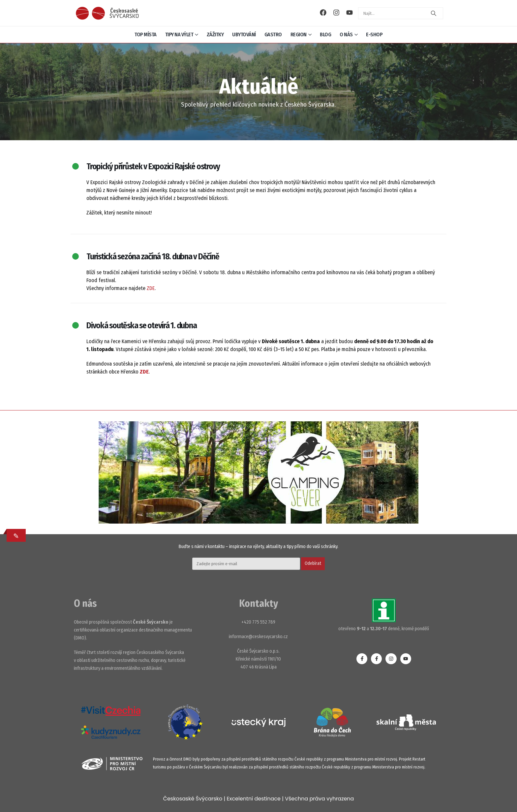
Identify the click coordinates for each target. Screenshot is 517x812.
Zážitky (215, 34)
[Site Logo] (107, 13)
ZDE (151, 288)
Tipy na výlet (179, 34)
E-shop (374, 34)
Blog (325, 34)
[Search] (434, 13)
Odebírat (313, 563)
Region (299, 34)
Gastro (273, 34)
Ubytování (244, 34)
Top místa (146, 34)
